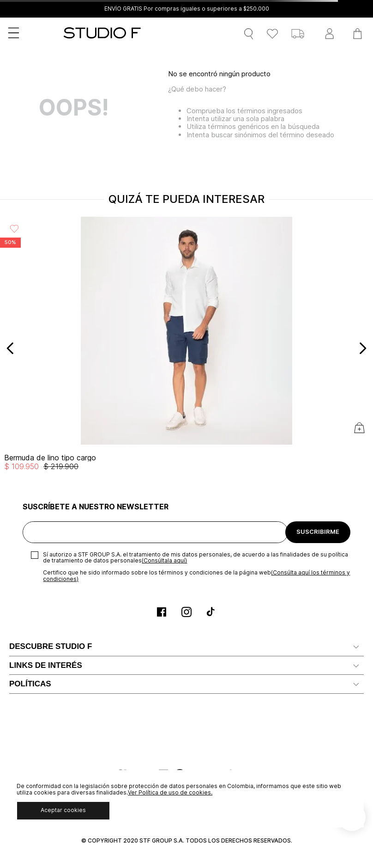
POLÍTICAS (30, 684)
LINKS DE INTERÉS (46, 665)
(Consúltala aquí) (164, 560)
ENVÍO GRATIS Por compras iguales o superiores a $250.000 (187, 9)
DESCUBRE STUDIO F (51, 646)
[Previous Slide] (10, 348)
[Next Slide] (363, 348)
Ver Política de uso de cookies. (170, 792)
